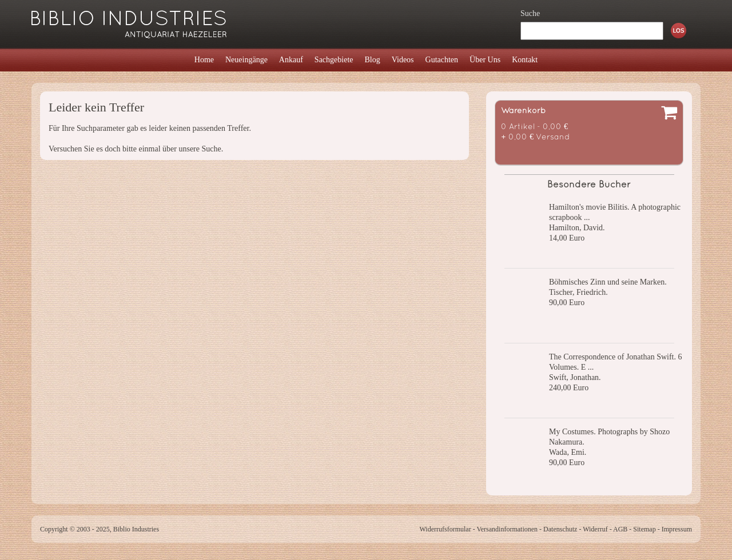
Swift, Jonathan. (575, 377)
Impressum (677, 529)
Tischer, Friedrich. (578, 292)
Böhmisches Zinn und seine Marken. (608, 282)
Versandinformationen (507, 529)
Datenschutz (560, 529)
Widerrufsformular (445, 529)
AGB (620, 529)
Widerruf (595, 529)
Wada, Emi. (568, 452)
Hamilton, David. (577, 228)
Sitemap (644, 529)
